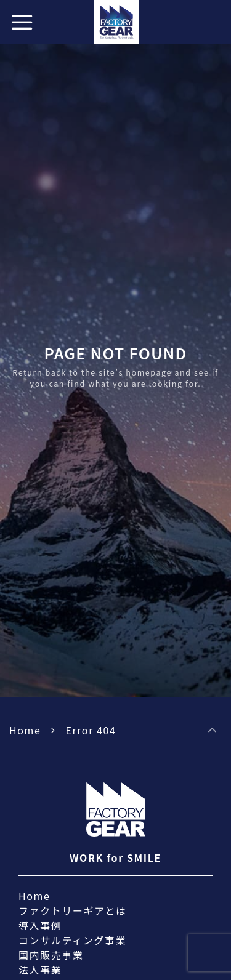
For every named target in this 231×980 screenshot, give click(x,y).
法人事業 (40, 970)
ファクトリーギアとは (73, 910)
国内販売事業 (51, 955)
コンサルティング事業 (72, 940)
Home (25, 730)
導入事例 (40, 925)
